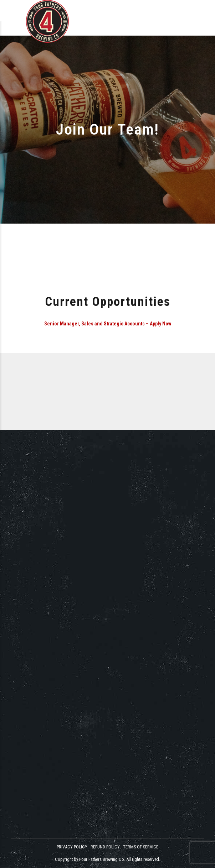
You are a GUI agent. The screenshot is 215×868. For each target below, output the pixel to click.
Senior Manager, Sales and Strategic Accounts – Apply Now (108, 324)
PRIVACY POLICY (72, 847)
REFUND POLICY (105, 847)
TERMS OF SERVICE (141, 847)
